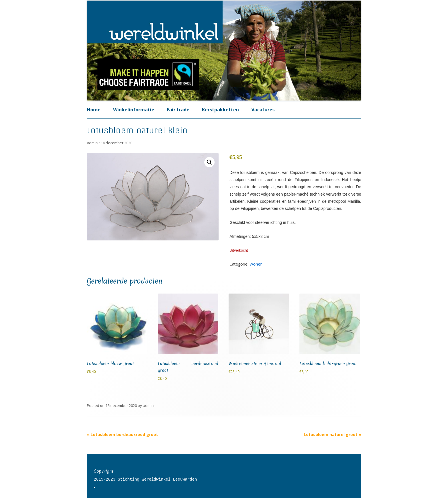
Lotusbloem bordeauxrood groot (122, 434)
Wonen (256, 264)
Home (94, 110)
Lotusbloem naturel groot (332, 434)
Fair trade (178, 110)
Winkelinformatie (134, 110)
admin (92, 143)
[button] (209, 162)
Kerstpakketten (220, 110)
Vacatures (263, 110)
